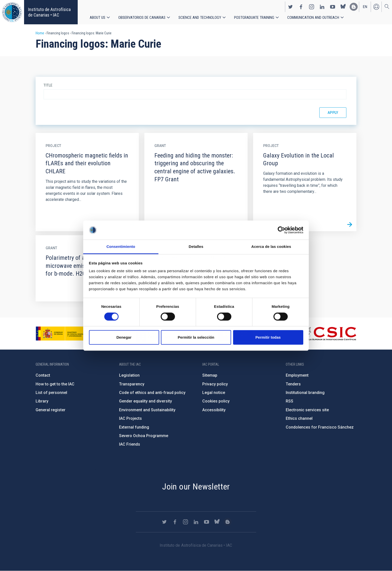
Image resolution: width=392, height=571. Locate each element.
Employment (297, 375)
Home (40, 33)
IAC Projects (130, 418)
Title (48, 85)
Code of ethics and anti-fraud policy (152, 393)
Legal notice (214, 393)
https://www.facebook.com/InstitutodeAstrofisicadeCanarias (301, 7)
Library (42, 401)
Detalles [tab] (196, 247)
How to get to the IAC (55, 384)
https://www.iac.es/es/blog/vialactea (354, 7)
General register (51, 410)
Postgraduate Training (256, 17)
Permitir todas (268, 337)
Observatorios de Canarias (142, 17)
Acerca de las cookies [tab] (271, 247)
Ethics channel (299, 418)
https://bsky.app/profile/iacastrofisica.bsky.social (343, 7)
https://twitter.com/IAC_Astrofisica (290, 7)
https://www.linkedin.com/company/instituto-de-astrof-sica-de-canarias (322, 7)
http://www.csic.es (329, 334)
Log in (376, 7)
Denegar (124, 337)
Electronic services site (307, 410)
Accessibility (214, 410)
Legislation (129, 375)
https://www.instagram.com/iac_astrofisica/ (312, 7)
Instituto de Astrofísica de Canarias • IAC (49, 12)
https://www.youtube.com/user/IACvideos (333, 7)
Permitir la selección (196, 337)
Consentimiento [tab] (121, 247)
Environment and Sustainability (147, 410)
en (365, 7)
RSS (289, 401)
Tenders (293, 384)
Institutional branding (305, 393)
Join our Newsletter (196, 486)
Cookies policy (216, 401)
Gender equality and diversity (145, 401)
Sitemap (210, 375)
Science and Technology (201, 17)
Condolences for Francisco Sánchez (320, 427)
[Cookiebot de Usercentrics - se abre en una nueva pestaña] (281, 230)
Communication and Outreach (315, 17)
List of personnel (51, 393)
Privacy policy (215, 384)
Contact (43, 375)
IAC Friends (130, 444)
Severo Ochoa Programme (144, 436)
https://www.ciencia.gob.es (63, 334)
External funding (134, 427)
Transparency (132, 384)
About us (97, 17)
